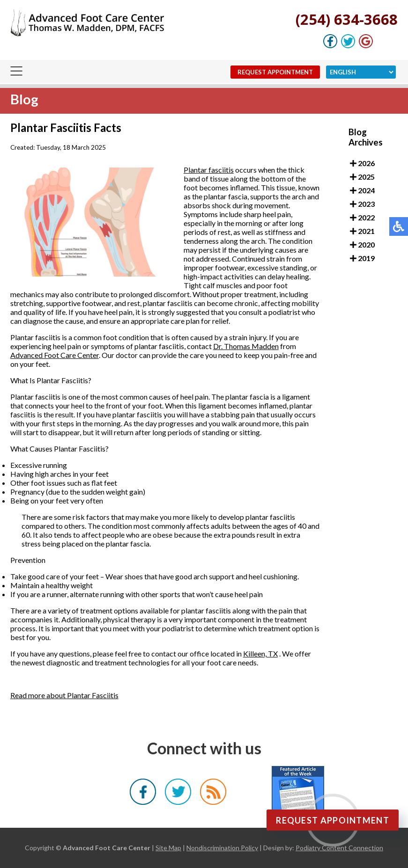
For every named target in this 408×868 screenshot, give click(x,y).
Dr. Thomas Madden (246, 346)
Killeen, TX (260, 653)
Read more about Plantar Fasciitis (64, 695)
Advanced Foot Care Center (55, 355)
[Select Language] (361, 72)
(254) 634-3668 (347, 19)
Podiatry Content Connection (339, 848)
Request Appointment (275, 72)
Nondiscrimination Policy (222, 848)
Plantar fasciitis (209, 170)
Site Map (168, 848)
